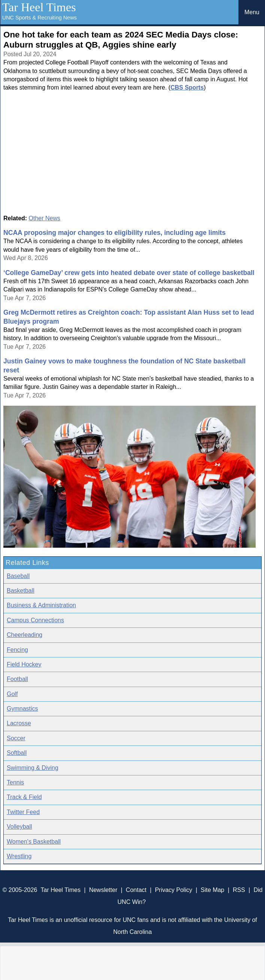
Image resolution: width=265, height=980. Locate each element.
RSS (239, 890)
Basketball (21, 591)
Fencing (17, 650)
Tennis (15, 782)
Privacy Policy (174, 890)
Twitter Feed (23, 812)
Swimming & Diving (33, 768)
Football (17, 679)
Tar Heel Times (39, 7)
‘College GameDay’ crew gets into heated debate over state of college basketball (129, 273)
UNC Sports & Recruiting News (39, 18)
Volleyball (19, 827)
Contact (136, 890)
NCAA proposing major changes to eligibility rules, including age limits (115, 233)
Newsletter (103, 890)
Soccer (16, 738)
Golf (12, 694)
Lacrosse (19, 723)
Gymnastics (22, 709)
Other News (45, 218)
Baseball (18, 576)
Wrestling (19, 856)
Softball (17, 753)
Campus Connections (35, 620)
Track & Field (24, 797)
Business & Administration (41, 605)
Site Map (212, 890)
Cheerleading (25, 635)
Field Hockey (24, 664)
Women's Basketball (34, 842)
